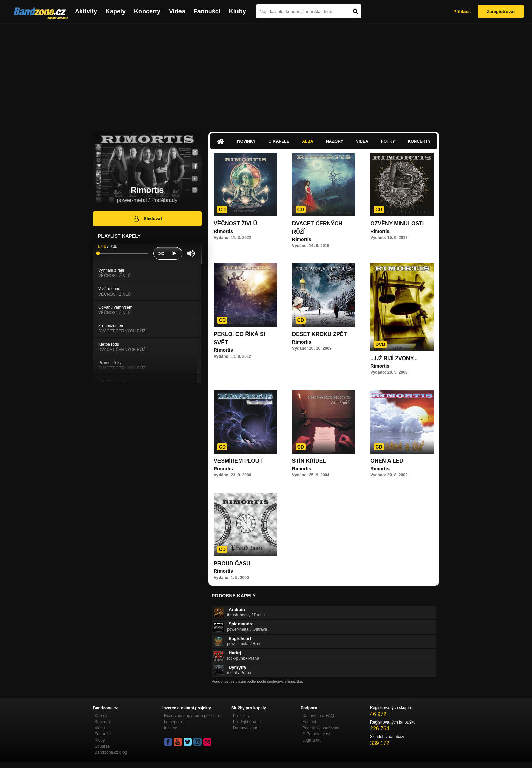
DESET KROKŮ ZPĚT (320, 334)
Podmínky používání (321, 728)
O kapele (279, 141)
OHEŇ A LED (387, 461)
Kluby (237, 11)
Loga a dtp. (312, 740)
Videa (177, 11)
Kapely (116, 11)
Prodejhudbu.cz (247, 722)
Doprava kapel (246, 728)
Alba (308, 141)
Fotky (388, 141)
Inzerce (170, 728)
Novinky (246, 141)
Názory (335, 141)
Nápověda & (318, 716)
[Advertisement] (266, 74)
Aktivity (86, 11)
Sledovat (147, 219)
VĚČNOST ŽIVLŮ (235, 224)
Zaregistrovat (501, 11)
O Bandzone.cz (316, 734)
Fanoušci (207, 11)
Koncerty (147, 11)
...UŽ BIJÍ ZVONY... (394, 358)
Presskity (241, 716)
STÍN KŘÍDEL (309, 461)
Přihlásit (462, 11)
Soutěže (102, 746)
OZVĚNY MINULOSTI (397, 224)
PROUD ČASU (232, 563)
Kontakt (309, 722)
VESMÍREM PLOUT (238, 461)
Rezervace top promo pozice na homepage (193, 719)
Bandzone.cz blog (111, 752)
